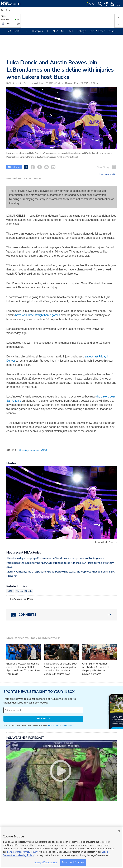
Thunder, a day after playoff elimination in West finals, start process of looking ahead (56, 558)
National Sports (24, 591)
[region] (61, 847)
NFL (48, 31)
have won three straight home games (38, 315)
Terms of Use (53, 725)
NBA (56, 31)
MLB (64, 31)
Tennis (111, 31)
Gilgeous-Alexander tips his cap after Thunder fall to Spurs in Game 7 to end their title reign (23, 669)
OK (119, 831)
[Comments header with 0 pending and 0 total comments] (61, 615)
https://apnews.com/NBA (33, 450)
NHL (72, 31)
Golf (91, 31)
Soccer (100, 31)
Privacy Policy (67, 725)
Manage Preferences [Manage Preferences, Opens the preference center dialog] (46, 862)
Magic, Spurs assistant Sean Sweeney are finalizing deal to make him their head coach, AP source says (61, 669)
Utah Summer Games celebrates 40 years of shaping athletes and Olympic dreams (96, 669)
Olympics (37, 31)
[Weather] (91, 3)
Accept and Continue (73, 862)
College (81, 31)
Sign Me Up (43, 719)
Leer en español (108, 174)
